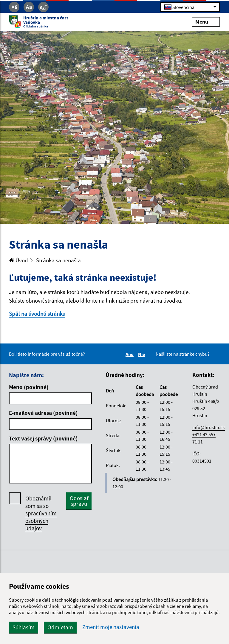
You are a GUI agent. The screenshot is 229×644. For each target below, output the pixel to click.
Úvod (18, 260)
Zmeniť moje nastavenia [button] (111, 627)
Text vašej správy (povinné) (43, 438)
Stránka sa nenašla (58, 260)
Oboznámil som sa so (41, 513)
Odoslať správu (79, 501)
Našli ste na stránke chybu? (183, 354)
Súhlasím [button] (24, 627)
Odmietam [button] (60, 627)
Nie (142, 354)
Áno (130, 354)
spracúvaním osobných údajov (41, 521)
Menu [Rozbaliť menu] (206, 22)
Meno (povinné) (29, 387)
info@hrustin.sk (209, 427)
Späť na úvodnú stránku (37, 314)
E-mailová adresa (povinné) (43, 413)
